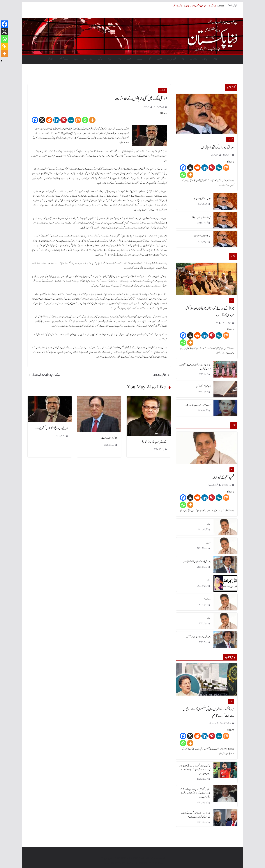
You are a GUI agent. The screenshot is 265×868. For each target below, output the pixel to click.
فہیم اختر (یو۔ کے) (213, 485)
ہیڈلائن (215, 59)
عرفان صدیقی (215, 155)
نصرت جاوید (146, 107)
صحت (129, 59)
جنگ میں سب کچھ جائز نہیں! (154, 442)
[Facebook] (35, 120)
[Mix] (78, 120)
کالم (183, 59)
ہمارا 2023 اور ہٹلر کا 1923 (202, 236)
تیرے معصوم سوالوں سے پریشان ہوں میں (198, 405)
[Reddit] (49, 120)
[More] (92, 120)
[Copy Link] (4, 46)
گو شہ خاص (230, 139)
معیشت (159, 59)
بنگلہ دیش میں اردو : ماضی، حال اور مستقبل (198, 637)
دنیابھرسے (193, 59)
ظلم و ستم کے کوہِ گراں (223, 478)
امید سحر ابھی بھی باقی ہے (203, 386)
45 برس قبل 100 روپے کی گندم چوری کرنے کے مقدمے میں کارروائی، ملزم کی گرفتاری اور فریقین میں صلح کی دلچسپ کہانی (195, 793)
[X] (42, 120)
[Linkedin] (56, 120)
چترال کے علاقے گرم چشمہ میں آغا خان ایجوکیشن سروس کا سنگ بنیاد (209, 312)
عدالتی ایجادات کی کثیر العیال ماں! (217, 147)
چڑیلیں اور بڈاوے (109, 438)
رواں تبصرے (88, 59)
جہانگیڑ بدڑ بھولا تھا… (162, 375)
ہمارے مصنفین (63, 59)
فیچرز (109, 59)
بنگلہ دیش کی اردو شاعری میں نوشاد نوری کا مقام (197, 562)
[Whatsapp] (85, 120)
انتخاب (216, 323)
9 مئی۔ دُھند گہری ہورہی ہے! (202, 199)
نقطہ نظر (50, 59)
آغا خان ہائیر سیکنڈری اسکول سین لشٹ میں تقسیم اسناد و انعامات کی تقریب (195, 367)
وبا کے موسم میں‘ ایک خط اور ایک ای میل (44, 375)
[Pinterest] (64, 120)
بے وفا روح (207, 599)
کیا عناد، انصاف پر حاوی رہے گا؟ (201, 217)
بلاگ (100, 59)
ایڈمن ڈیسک (212, 723)
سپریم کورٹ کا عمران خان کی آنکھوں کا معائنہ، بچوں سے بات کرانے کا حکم (195, 6)
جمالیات (139, 59)
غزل (209, 524)
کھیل (149, 59)
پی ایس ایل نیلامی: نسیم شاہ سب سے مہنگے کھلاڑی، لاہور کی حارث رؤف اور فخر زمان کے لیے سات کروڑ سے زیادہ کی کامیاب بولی (195, 770)
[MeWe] (71, 120)
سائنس (119, 59)
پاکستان (205, 59)
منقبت (208, 543)
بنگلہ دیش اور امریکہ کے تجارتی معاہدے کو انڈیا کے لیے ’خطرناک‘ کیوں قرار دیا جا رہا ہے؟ (196, 815)
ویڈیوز (76, 59)
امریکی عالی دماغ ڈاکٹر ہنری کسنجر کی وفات (51, 428)
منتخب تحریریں (172, 59)
